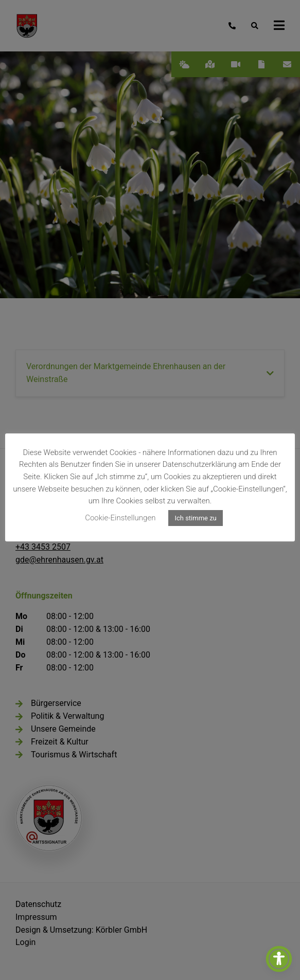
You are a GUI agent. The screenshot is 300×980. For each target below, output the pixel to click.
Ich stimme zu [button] (195, 518)
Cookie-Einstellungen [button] (120, 518)
